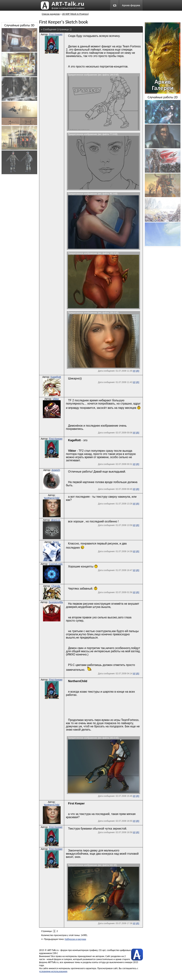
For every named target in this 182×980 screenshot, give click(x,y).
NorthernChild (52, 498)
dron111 (56, 520)
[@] (137, 371)
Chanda (56, 586)
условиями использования (53, 971)
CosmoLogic (56, 564)
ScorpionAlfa (56, 602)
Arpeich (56, 470)
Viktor (56, 399)
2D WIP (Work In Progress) (75, 14)
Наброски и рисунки (75, 939)
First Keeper (56, 34)
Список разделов (51, 14)
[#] (134, 371)
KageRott (56, 377)
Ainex (56, 542)
